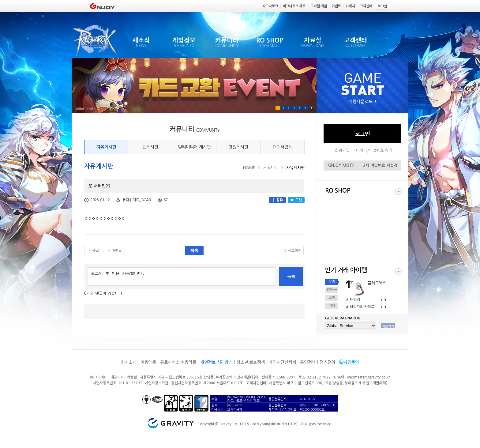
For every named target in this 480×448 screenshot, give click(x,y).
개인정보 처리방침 (216, 362)
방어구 (332, 290)
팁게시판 (150, 147)
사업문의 (351, 362)
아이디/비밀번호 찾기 (374, 151)
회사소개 (129, 362)
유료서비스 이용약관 (178, 362)
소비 (332, 298)
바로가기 (388, 326)
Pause (311, 108)
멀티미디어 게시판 (194, 147)
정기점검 (327, 362)
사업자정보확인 (157, 383)
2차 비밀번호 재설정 (380, 166)
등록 (291, 276)
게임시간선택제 (282, 362)
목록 (194, 250)
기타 (332, 306)
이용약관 (148, 362)
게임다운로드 (363, 102)
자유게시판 (106, 147)
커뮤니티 (271, 168)
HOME (249, 168)
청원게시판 (238, 147)
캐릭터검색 (282, 147)
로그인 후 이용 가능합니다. (181, 277)
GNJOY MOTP (341, 166)
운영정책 (308, 362)
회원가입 (342, 151)
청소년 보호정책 (251, 362)
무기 (332, 282)
